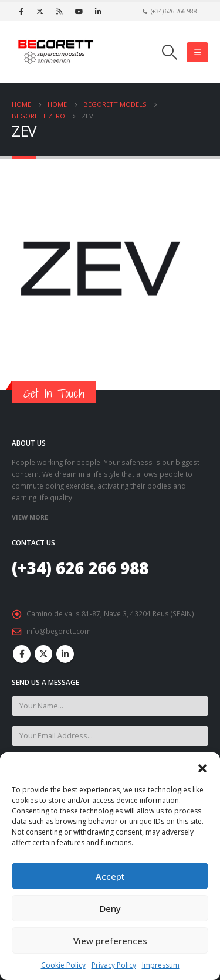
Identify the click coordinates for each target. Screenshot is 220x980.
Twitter (43, 654)
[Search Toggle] (170, 52)
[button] (202, 767)
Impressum (161, 965)
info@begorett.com (59, 631)
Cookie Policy (63, 965)
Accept (110, 876)
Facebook (22, 654)
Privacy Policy (114, 965)
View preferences (110, 941)
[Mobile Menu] (197, 52)
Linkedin (65, 654)
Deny (110, 908)
